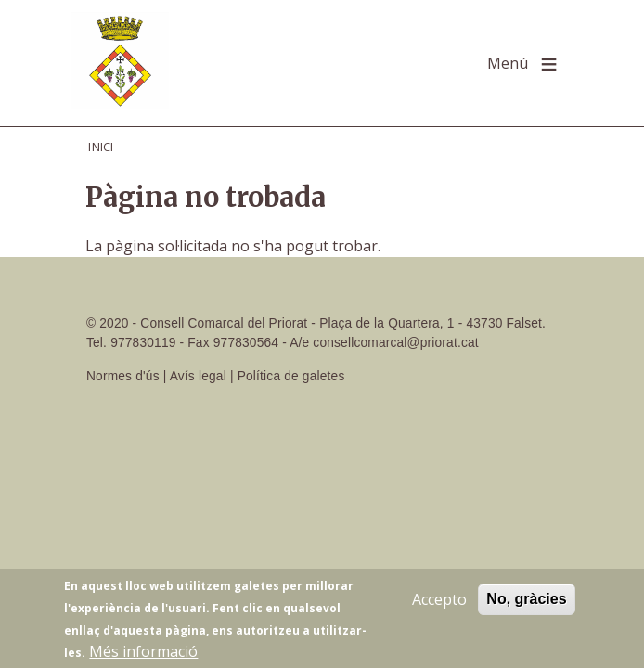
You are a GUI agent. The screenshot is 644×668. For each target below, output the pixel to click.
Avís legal (198, 376)
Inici (101, 147)
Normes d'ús (123, 376)
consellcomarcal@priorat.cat (395, 343)
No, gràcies (526, 602)
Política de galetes (291, 376)
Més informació (143, 654)
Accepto (439, 602)
